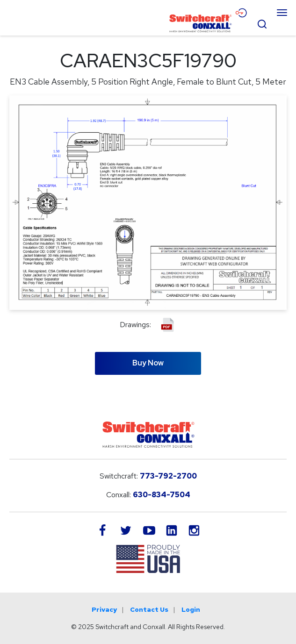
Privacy (104, 609)
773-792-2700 (168, 476)
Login (191, 609)
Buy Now (148, 363)
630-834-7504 (162, 495)
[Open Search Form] (262, 23)
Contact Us (149, 609)
